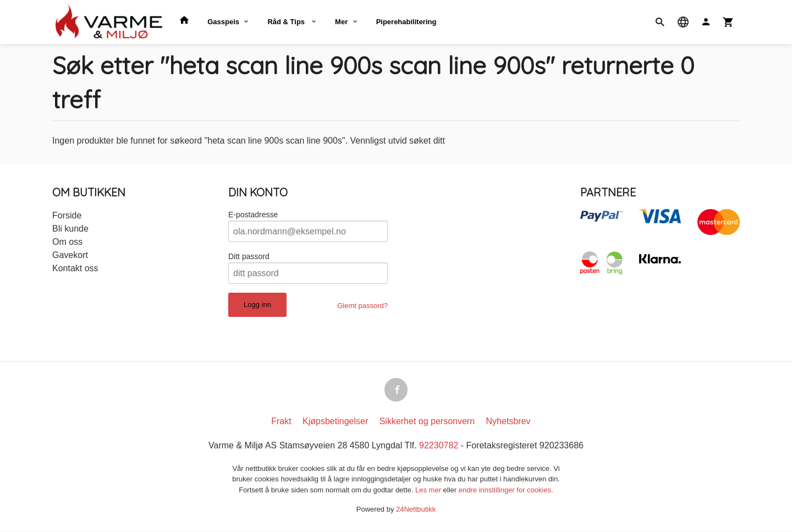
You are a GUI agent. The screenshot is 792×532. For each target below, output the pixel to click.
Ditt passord (249, 256)
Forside (67, 215)
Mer (341, 22)
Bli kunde (70, 229)
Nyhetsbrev (508, 422)
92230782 (439, 446)
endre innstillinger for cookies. (506, 490)
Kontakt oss (75, 268)
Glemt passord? (362, 306)
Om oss (67, 242)
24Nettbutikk (416, 510)
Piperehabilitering (406, 22)
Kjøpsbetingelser (335, 422)
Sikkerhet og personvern (427, 422)
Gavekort (70, 255)
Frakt (281, 422)
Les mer (429, 490)
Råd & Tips (287, 22)
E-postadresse (253, 215)
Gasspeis (223, 22)
